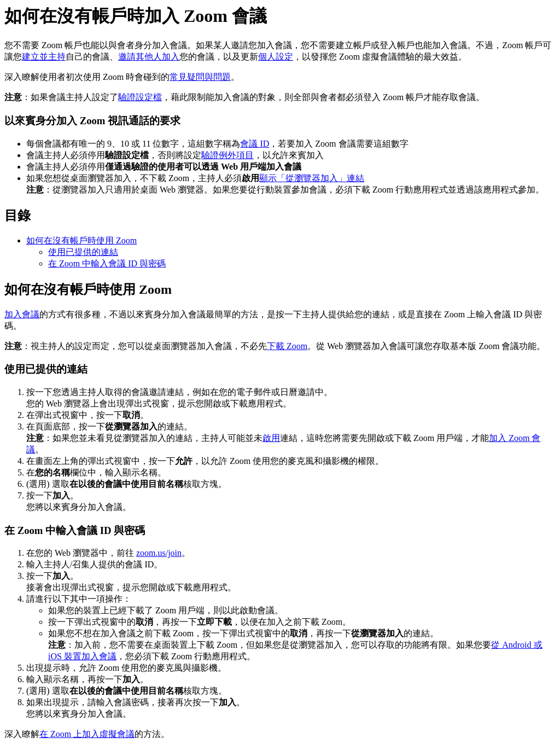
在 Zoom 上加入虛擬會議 (87, 734)
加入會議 (22, 314)
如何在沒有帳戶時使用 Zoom (81, 240)
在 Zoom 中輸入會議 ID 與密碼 (107, 263)
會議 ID (255, 144)
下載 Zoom (287, 346)
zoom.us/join (159, 553)
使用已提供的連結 (83, 252)
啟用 (271, 438)
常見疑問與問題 (200, 77)
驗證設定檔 (140, 97)
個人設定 (276, 57)
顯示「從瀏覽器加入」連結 (312, 178)
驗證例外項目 (227, 155)
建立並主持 (44, 57)
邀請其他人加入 (149, 57)
